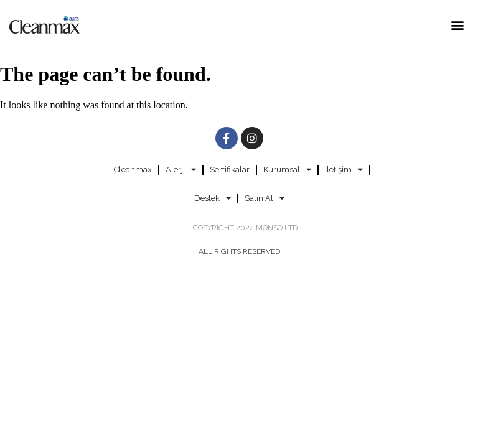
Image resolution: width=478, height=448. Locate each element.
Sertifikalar (230, 170)
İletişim (344, 170)
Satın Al (265, 198)
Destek (213, 198)
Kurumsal (287, 170)
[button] (458, 25)
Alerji (181, 170)
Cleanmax (133, 170)
